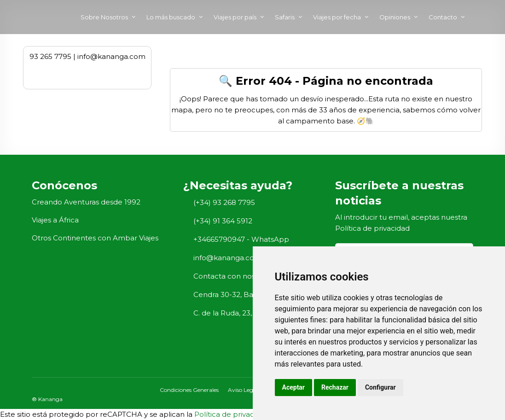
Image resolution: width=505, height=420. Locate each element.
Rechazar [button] (335, 387)
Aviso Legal (243, 390)
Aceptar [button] (294, 387)
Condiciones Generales (189, 390)
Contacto (443, 17)
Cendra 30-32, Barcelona (237, 295)
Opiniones (395, 17)
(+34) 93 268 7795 (224, 202)
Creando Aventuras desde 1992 (86, 202)
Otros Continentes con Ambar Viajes (95, 238)
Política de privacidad (372, 228)
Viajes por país (235, 17)
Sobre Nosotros (104, 17)
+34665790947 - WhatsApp (241, 239)
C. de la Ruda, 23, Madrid (236, 313)
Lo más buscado (171, 17)
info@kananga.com (227, 258)
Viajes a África (55, 220)
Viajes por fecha (337, 17)
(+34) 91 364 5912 (223, 221)
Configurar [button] (380, 387)
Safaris (285, 17)
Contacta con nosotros (233, 276)
